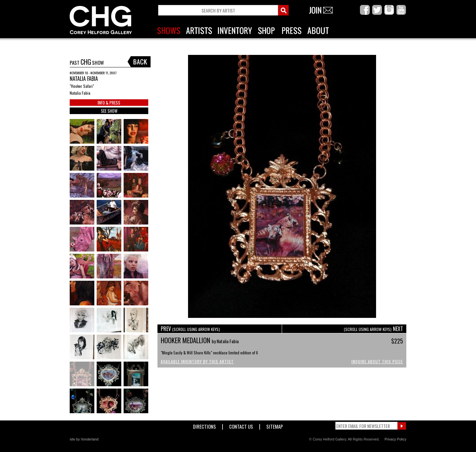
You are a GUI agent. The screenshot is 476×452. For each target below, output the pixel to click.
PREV (190, 329)
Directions (204, 425)
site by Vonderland (84, 439)
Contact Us (241, 425)
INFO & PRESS (109, 103)
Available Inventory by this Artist (197, 361)
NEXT (373, 329)
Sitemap (275, 425)
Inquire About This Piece (377, 361)
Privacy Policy (395, 439)
